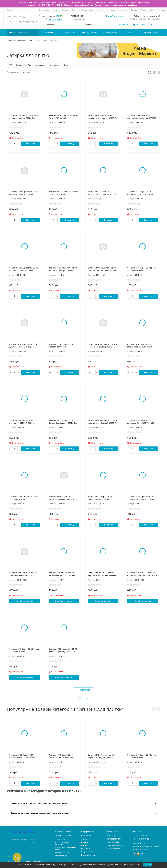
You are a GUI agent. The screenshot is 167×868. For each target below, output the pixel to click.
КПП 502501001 (113, 842)
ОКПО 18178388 (114, 849)
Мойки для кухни (62, 856)
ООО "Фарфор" (113, 836)
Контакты (124, 10)
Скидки (55, 10)
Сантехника (49, 33)
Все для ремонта (90, 33)
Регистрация (162, 10)
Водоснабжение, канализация (62, 843)
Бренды (134, 10)
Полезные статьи (88, 855)
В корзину (30, 144)
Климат (130, 33)
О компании (44, 10)
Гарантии (145, 10)
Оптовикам (112, 10)
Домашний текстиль (64, 836)
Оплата (65, 10)
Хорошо (148, 865)
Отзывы (100, 10)
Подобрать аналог (25, 601)
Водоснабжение (110, 33)
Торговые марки (150, 33)
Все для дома (69, 33)
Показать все (84, 690)
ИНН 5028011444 (114, 839)
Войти (153, 10)
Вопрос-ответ (88, 10)
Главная (10, 40)
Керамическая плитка (26, 40)
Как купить (86, 849)
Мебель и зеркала (63, 852)
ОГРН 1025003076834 (116, 845)
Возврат (75, 10)
